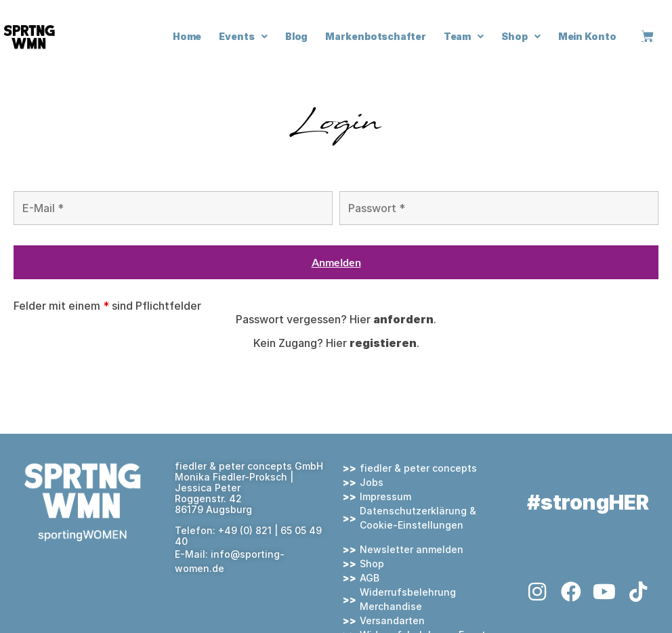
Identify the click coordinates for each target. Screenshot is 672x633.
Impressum (385, 496)
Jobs (372, 482)
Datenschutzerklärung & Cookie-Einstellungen (418, 518)
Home (187, 36)
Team (464, 37)
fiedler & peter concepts (418, 468)
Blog (297, 36)
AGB (370, 578)
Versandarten (392, 620)
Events (243, 37)
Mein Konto (587, 36)
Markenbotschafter (375, 36)
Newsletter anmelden (412, 549)
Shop (521, 37)
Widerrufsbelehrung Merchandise (408, 599)
